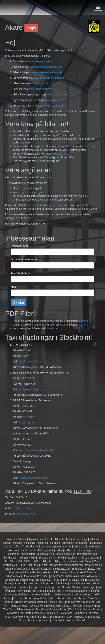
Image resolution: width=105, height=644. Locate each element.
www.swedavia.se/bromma (49, 78)
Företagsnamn (20, 246)
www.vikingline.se (57, 95)
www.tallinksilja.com (56, 100)
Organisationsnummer (24, 259)
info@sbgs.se (27, 422)
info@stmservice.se (30, 362)
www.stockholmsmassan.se (46, 67)
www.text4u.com (26, 514)
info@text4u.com (21, 508)
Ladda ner (83, 321)
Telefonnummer (20, 273)
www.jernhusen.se (43, 61)
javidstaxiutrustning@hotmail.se (37, 450)
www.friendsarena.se (40, 89)
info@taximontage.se (31, 389)
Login (31, 28)
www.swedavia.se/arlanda (47, 72)
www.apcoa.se (60, 154)
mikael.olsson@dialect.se (33, 478)
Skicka (19, 302)
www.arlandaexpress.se (46, 83)
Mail (13, 287)
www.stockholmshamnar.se (48, 106)
